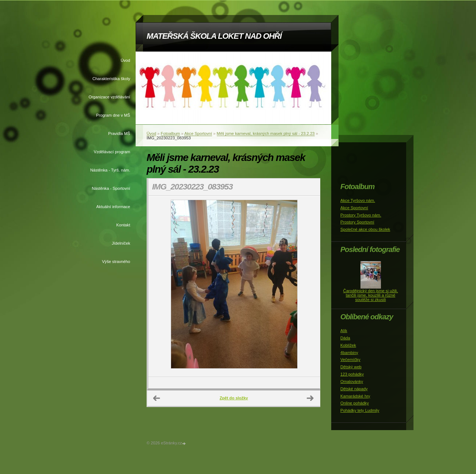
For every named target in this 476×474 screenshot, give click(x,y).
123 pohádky (352, 374)
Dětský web (351, 367)
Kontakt (123, 225)
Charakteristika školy (111, 79)
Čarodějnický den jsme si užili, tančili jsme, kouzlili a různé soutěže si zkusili (371, 295)
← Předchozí (157, 398)
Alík (344, 331)
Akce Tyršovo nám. (358, 200)
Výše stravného (116, 262)
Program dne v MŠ (113, 115)
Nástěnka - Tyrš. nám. (110, 170)
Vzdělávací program (112, 152)
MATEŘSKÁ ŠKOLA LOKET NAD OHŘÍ (214, 36)
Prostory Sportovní (357, 222)
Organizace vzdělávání (109, 97)
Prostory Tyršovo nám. (361, 215)
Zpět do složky (234, 398)
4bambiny (349, 353)
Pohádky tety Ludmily (360, 410)
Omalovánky (352, 381)
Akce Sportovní (198, 133)
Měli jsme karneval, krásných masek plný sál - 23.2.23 (266, 133)
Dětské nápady (354, 389)
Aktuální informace (113, 207)
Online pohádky (355, 403)
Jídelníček (121, 243)
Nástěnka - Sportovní (111, 188)
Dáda (345, 338)
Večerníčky (350, 360)
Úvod (125, 60)
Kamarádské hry (355, 396)
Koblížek (348, 345)
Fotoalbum (171, 133)
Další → (310, 398)
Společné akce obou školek (365, 229)
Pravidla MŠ (119, 133)
